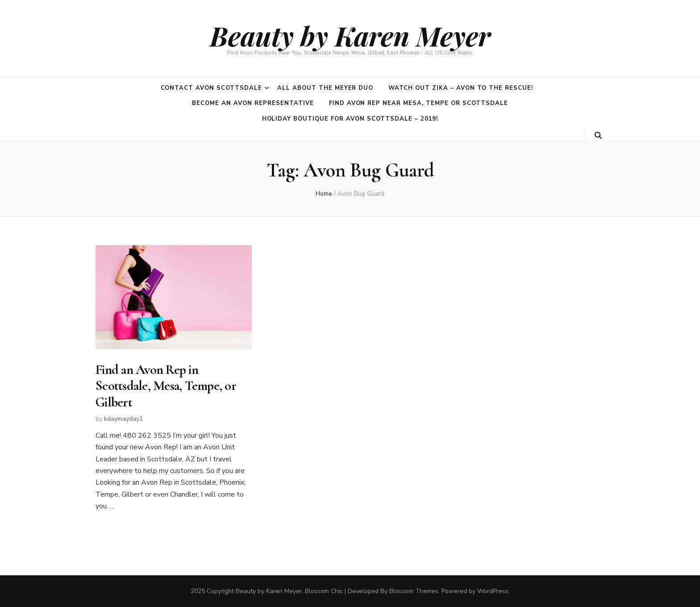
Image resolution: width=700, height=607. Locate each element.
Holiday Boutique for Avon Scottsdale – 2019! (350, 119)
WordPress (493, 591)
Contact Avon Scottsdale (211, 88)
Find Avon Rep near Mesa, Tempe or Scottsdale (419, 103)
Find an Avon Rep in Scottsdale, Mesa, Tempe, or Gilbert (166, 386)
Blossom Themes (414, 591)
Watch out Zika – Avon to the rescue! (460, 88)
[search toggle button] (598, 136)
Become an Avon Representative (253, 103)
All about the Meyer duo (325, 88)
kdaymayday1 (123, 419)
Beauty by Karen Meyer (350, 35)
